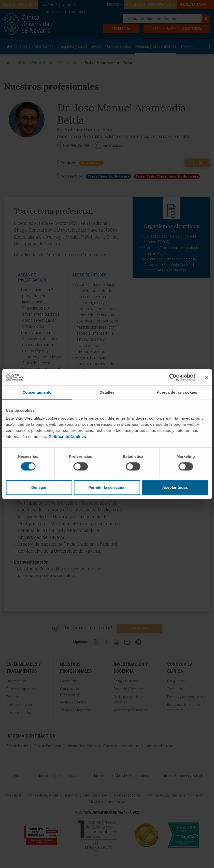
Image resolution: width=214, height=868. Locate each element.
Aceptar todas (175, 487)
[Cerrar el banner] (206, 377)
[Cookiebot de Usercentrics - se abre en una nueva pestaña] (173, 377)
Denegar (39, 487)
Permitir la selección (107, 487)
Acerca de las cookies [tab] (177, 392)
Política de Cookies (67, 437)
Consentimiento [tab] (37, 392)
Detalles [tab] (107, 392)
